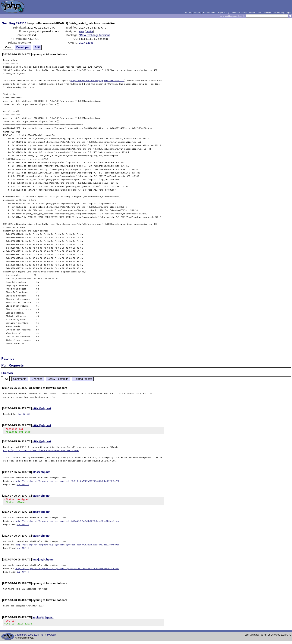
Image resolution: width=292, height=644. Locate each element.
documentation (209, 13)
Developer (23, 47)
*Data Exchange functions (95, 35)
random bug (279, 13)
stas (81, 31)
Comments (20, 379)
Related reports (83, 379)
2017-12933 (86, 43)
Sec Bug (8, 23)
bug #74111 (23, 485)
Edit (37, 47)
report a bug (224, 13)
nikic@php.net (42, 408)
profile (89, 31)
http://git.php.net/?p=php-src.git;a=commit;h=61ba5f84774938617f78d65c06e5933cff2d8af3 (67, 571)
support (197, 13)
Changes (37, 379)
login (289, 13)
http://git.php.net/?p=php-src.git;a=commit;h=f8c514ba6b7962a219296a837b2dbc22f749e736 (67, 482)
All (6, 379)
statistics (267, 13)
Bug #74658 (24, 414)
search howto (255, 13)
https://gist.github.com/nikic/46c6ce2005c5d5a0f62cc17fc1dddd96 (41, 451)
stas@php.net (41, 473)
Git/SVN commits (58, 379)
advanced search (239, 13)
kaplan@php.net (43, 619)
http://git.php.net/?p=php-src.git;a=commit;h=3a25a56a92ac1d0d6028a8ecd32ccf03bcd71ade (67, 523)
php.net (188, 13)
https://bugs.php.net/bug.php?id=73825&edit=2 (97, 80)
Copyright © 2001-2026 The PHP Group (35, 638)
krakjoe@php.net (43, 562)
